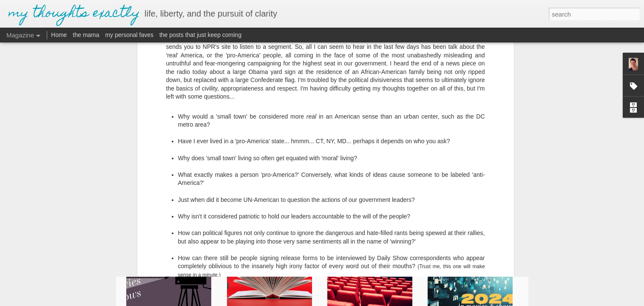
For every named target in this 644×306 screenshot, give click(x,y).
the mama (86, 35)
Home (59, 35)
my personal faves (129, 35)
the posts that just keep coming (200, 35)
